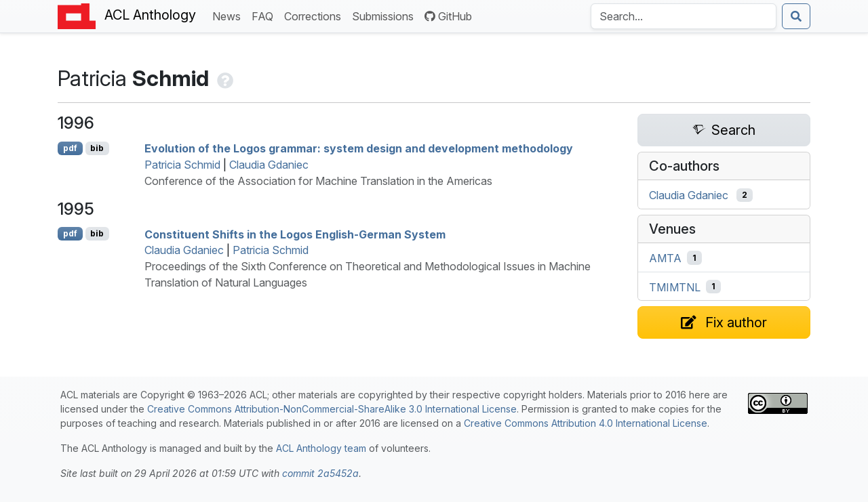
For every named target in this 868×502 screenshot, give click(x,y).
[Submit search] (796, 16)
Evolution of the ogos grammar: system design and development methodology (359, 148)
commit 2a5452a (320, 473)
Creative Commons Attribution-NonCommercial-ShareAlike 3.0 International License (332, 409)
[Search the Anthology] (684, 16)
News (229, 15)
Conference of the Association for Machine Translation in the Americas (318, 181)
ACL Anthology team (321, 448)
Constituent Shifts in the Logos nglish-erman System (295, 234)
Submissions (386, 15)
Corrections (315, 15)
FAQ (265, 15)
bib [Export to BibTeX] (97, 148)
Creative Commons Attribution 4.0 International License (586, 423)
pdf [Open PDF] (70, 148)
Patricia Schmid (182, 165)
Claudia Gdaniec (269, 165)
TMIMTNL (675, 287)
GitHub (448, 16)
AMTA (665, 258)
